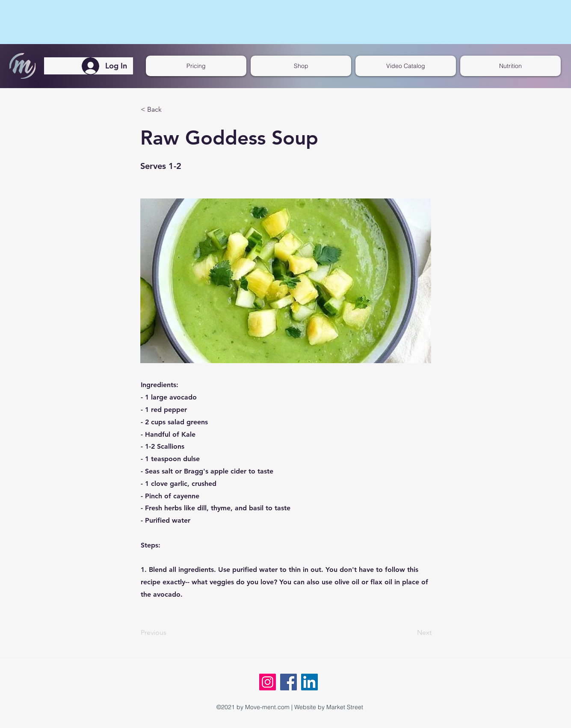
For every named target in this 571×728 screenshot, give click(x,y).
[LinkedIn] (309, 682)
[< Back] (169, 109)
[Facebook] (288, 682)
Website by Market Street (329, 707)
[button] (406, 66)
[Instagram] (268, 682)
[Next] (410, 633)
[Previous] (169, 633)
